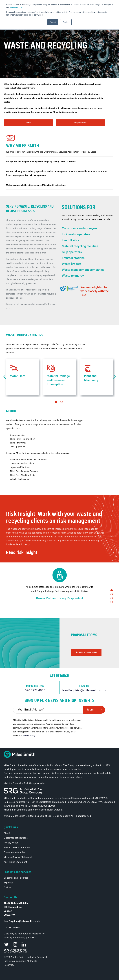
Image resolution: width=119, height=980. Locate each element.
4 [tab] (112, 602)
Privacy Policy (29, 736)
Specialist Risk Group (51, 810)
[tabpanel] (22, 377)
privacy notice (74, 777)
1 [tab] (56, 402)
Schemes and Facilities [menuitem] (16, 878)
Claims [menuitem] (7, 888)
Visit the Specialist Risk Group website (24, 783)
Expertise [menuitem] (9, 883)
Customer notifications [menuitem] (16, 838)
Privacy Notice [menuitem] (11, 843)
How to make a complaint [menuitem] (17, 848)
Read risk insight (22, 553)
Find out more (16, 7)
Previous (4, 377)
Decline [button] (66, 22)
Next (115, 377)
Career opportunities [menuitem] (14, 852)
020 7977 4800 (35, 690)
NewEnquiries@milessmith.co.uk (84, 690)
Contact (28, 123)
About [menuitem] (7, 833)
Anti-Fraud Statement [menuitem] (15, 862)
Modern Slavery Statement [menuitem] (18, 857)
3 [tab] (112, 598)
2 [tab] (62, 402)
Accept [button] (53, 22)
